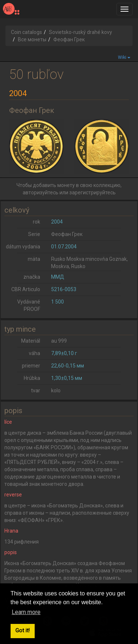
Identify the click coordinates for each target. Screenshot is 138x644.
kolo (56, 390)
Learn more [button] (26, 612)
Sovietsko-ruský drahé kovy (80, 32)
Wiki (124, 57)
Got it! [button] (22, 631)
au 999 (59, 341)
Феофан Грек (67, 234)
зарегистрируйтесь (93, 193)
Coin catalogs (26, 32)
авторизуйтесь (41, 193)
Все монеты (32, 39)
